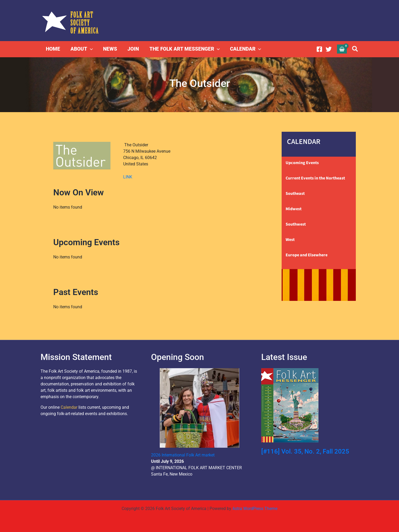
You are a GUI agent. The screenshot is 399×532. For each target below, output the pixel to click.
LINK (128, 177)
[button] (89, 49)
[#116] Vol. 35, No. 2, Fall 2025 (305, 451)
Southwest (296, 224)
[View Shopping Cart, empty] (342, 49)
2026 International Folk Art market (183, 455)
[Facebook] (319, 49)
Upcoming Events (302, 163)
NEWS (109, 49)
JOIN (132, 49)
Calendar (69, 407)
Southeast (295, 194)
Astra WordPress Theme (255, 509)
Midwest (294, 209)
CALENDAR (244, 49)
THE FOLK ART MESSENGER (183, 49)
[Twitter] (329, 49)
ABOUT (81, 49)
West (290, 240)
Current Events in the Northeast (315, 178)
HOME (53, 49)
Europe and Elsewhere (307, 255)
